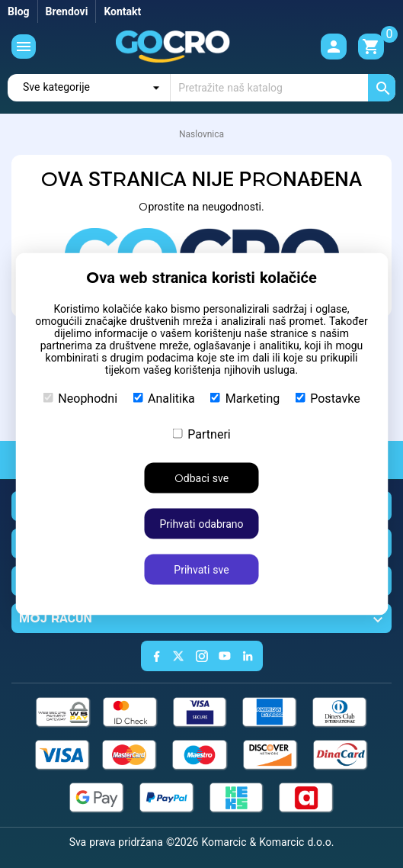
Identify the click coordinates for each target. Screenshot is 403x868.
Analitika (164, 399)
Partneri (201, 434)
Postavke (327, 399)
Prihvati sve (201, 570)
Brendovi (67, 11)
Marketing (245, 399)
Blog (19, 11)
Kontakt (122, 11)
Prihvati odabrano (201, 524)
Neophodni (80, 399)
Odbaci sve (201, 478)
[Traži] (283, 88)
